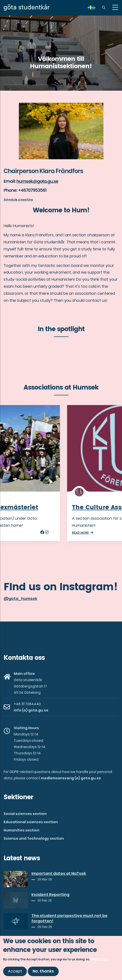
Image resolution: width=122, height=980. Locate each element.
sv (94, 9)
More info (100, 959)
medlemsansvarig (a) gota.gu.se (71, 778)
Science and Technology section (34, 838)
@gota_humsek (20, 599)
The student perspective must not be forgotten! (69, 918)
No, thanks (43, 971)
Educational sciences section (31, 822)
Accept (15, 971)
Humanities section (22, 830)
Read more (17, 533)
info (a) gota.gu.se (31, 710)
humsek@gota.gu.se (37, 181)
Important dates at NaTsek (59, 874)
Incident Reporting (50, 895)
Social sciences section (25, 814)
